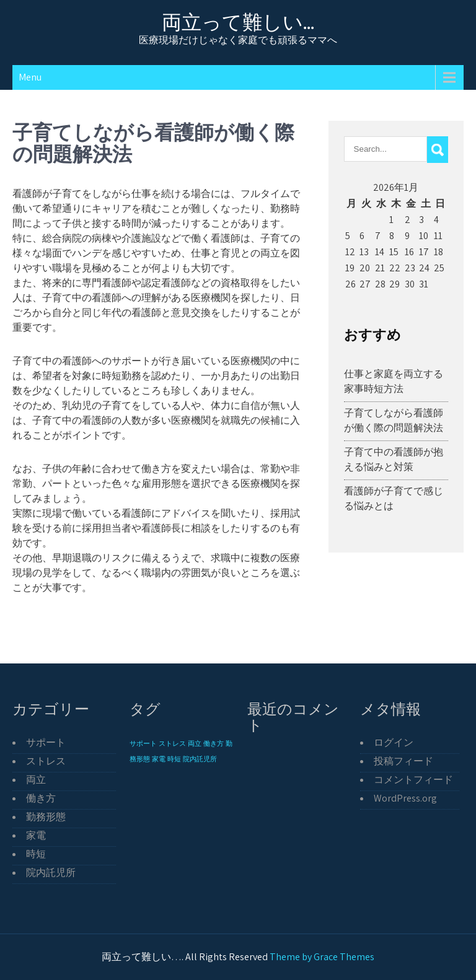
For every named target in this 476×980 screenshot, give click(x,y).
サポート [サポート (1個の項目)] (143, 743)
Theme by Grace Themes (322, 957)
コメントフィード (413, 780)
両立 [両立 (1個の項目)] (195, 743)
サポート (46, 742)
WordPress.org (405, 798)
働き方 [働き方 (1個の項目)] (214, 743)
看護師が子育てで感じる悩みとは (394, 498)
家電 (36, 835)
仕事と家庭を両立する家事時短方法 (394, 381)
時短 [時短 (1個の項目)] (174, 759)
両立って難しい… (238, 22)
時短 (36, 854)
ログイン (394, 742)
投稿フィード (403, 761)
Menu (30, 77)
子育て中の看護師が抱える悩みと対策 (394, 459)
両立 (36, 780)
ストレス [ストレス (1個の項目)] (172, 743)
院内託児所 (51, 873)
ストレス (46, 761)
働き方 (41, 798)
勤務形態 (46, 817)
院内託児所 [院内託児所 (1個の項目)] (200, 759)
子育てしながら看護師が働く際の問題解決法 (394, 420)
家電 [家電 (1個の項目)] (159, 759)
